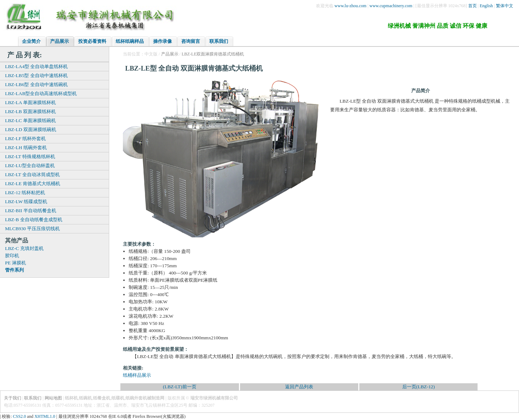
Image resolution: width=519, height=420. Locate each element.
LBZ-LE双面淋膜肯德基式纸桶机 (213, 54)
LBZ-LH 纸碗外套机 (26, 148)
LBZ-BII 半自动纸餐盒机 (31, 211)
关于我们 (13, 398)
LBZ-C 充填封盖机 (24, 248)
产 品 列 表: (25, 55)
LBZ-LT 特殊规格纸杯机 (30, 157)
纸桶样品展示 (137, 375)
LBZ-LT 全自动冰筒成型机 (32, 175)
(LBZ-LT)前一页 (180, 387)
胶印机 (12, 256)
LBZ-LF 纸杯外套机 (26, 138)
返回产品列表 (299, 387)
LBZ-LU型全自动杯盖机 (30, 166)
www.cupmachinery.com (391, 6)
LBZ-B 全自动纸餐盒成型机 (34, 220)
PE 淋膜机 (15, 263)
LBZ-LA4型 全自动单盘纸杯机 (36, 66)
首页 (473, 6)
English (486, 6)
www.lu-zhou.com (351, 6)
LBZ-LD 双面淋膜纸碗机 (31, 129)
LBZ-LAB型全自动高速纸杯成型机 (41, 93)
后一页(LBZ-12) (419, 387)
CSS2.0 (19, 416)
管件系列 (14, 270)
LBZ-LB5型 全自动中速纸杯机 (36, 75)
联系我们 (33, 398)
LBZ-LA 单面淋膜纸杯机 (30, 102)
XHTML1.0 (45, 416)
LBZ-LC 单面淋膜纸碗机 (30, 120)
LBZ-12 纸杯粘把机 (25, 193)
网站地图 (53, 398)
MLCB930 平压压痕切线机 (32, 229)
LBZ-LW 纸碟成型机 (26, 202)
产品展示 (170, 54)
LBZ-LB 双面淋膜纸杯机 (30, 111)
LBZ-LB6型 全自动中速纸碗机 (36, 84)
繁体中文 (505, 6)
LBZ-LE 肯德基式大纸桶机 (33, 184)
